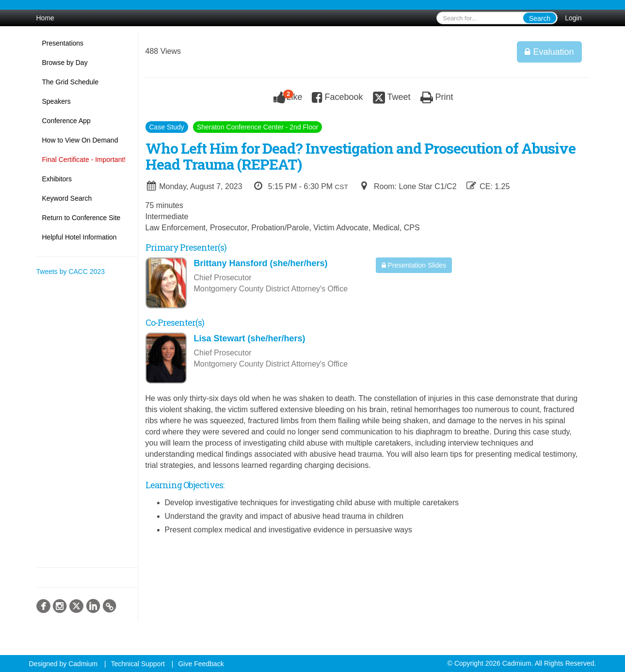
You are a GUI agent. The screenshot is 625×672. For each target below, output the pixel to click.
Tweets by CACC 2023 (71, 272)
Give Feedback (201, 664)
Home (45, 18)
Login (573, 18)
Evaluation (549, 52)
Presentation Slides (414, 265)
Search (540, 18)
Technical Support (138, 664)
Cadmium (83, 664)
